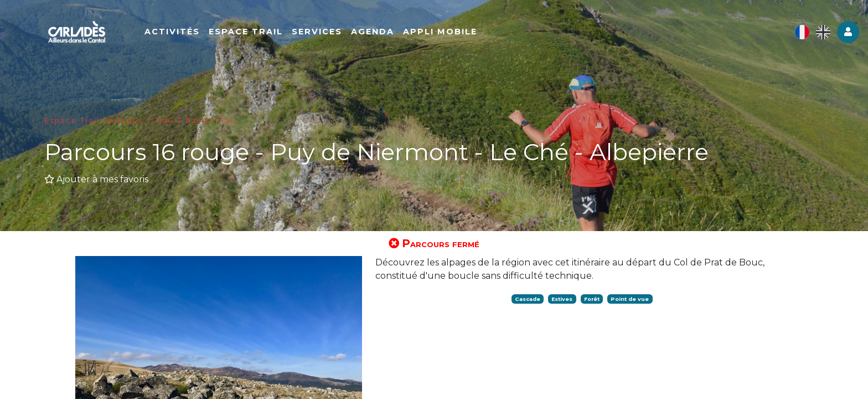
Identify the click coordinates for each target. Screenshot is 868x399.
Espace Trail (247, 32)
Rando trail (211, 121)
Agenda (374, 32)
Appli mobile (442, 32)
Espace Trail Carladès (94, 121)
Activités (174, 32)
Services (319, 32)
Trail (164, 121)
